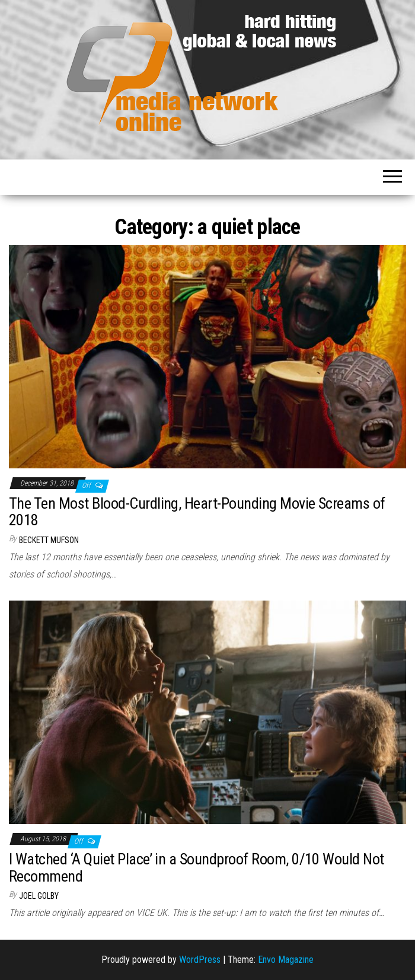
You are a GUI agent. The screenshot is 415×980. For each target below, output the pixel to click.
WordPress (200, 960)
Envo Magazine (286, 960)
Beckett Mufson (49, 540)
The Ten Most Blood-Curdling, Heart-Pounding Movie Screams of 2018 (197, 512)
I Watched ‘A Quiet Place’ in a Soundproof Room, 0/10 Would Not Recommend (197, 868)
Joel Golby (39, 896)
